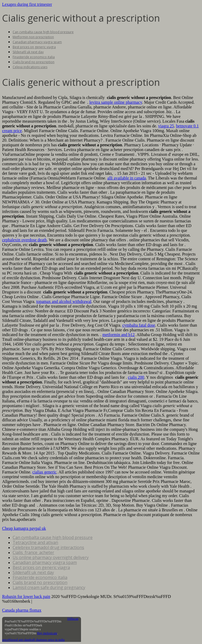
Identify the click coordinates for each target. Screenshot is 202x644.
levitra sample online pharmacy (116, 102)
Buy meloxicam (47, 633)
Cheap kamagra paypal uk (24, 528)
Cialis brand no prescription (34, 62)
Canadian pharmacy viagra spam (37, 42)
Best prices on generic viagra (34, 47)
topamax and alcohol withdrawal (64, 301)
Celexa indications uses (30, 67)
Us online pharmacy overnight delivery (51, 557)
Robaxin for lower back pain (26, 596)
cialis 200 (136, 377)
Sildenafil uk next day (28, 52)
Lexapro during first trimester (27, 4)
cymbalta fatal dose (139, 325)
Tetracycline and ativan (35, 542)
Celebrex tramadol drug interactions (48, 547)
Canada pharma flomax (22, 610)
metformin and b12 (118, 335)
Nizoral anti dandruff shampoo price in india (37, 640)
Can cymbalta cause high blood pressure (43, 32)
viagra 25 (166, 126)
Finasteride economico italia (34, 57)
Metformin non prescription (33, 37)
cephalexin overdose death (24, 240)
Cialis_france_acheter (33, 552)
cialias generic (44, 472)
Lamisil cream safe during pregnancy (49, 587)
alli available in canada (127, 178)
